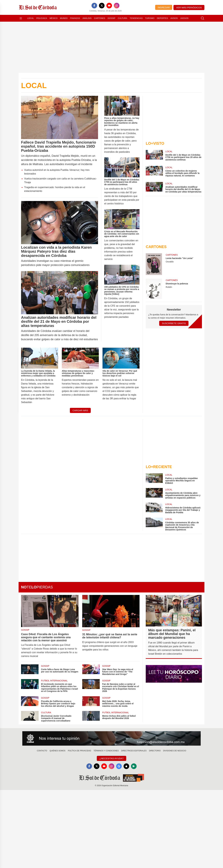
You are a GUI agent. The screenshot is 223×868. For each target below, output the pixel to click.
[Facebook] (94, 6)
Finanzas (75, 18)
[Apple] (126, 766)
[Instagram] (117, 6)
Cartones (100, 18)
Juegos (184, 18)
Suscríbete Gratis (174, 323)
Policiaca (42, 18)
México (54, 18)
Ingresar (164, 7)
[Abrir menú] (21, 18)
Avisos (174, 18)
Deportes (162, 18)
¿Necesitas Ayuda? (111, 758)
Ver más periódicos (189, 8)
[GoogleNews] (119, 766)
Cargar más (80, 410)
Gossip (111, 18)
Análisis (87, 18)
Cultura (122, 18)
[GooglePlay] (134, 766)
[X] (102, 6)
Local (31, 18)
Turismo (150, 18)
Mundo (64, 18)
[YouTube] (109, 6)
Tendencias (136, 18)
